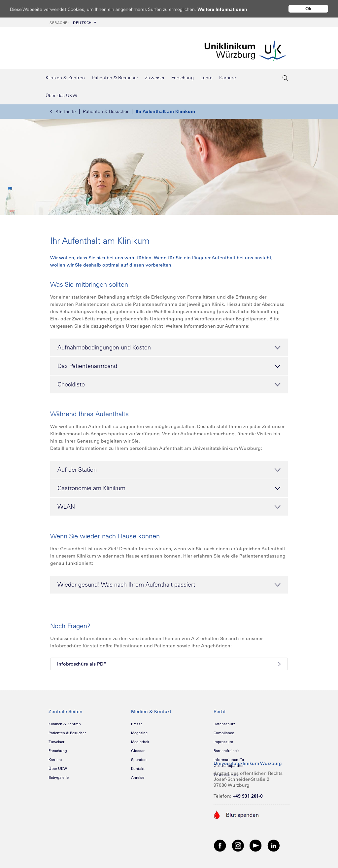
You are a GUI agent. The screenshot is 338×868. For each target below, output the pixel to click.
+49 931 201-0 (248, 796)
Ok (308, 9)
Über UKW (58, 769)
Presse (137, 724)
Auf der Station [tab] (169, 470)
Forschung (58, 751)
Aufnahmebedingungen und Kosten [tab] (169, 348)
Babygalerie (59, 778)
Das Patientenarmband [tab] (169, 366)
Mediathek (140, 742)
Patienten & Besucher (106, 111)
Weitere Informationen (229, 9)
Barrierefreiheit (226, 751)
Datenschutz (224, 724)
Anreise (138, 778)
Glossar (138, 751)
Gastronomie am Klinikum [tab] (169, 488)
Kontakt (138, 769)
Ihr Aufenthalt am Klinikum (165, 111)
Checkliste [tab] (169, 385)
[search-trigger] (286, 78)
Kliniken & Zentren (65, 724)
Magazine (139, 733)
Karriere (55, 760)
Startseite (63, 112)
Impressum (223, 742)
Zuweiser (56, 742)
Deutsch (71, 23)
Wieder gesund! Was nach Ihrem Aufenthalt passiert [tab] (169, 585)
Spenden (139, 760)
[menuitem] (72, 22)
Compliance (224, 733)
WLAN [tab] (169, 507)
